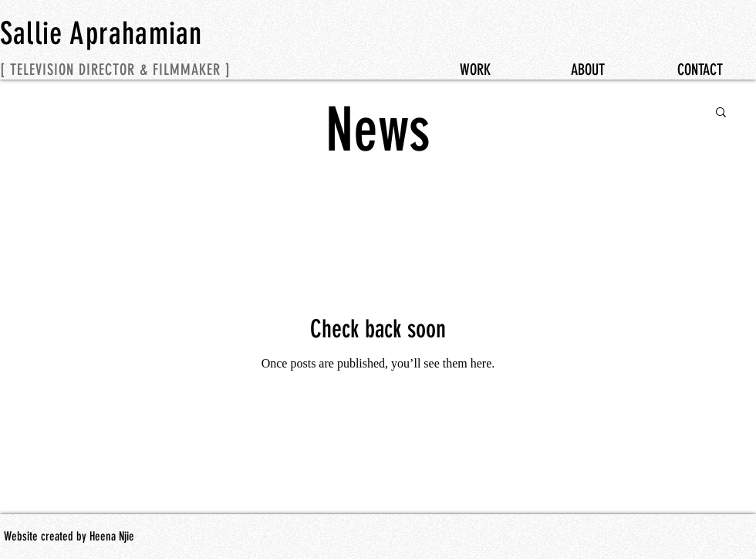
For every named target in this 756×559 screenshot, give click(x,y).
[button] (721, 113)
